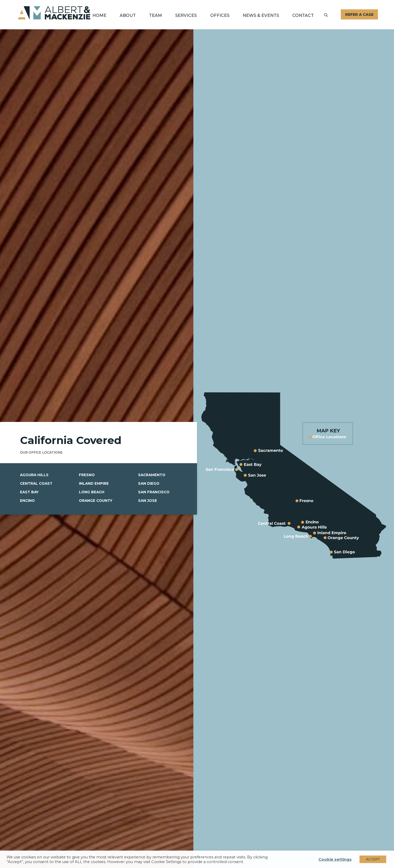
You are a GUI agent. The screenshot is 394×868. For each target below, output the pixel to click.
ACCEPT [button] (373, 859)
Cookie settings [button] (335, 859)
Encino (28, 501)
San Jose (148, 501)
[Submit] (326, 15)
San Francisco (154, 492)
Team (155, 15)
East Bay (30, 492)
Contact (303, 15)
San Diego (149, 484)
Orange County (97, 501)
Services (186, 15)
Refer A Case (359, 15)
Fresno (87, 475)
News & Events (261, 15)
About (128, 15)
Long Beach (92, 492)
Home (99, 15)
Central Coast (37, 484)
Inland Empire (94, 484)
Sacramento (152, 475)
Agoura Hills (35, 475)
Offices (220, 15)
